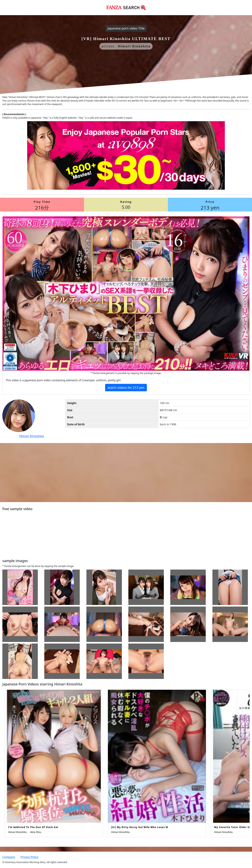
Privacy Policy (29, 857)
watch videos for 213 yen (126, 388)
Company (9, 857)
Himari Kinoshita (32, 436)
